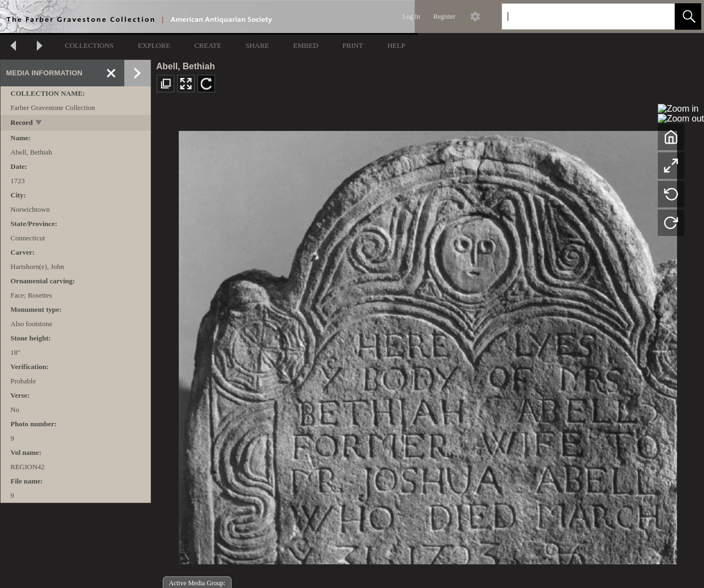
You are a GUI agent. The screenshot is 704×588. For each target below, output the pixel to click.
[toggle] (39, 123)
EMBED (306, 45)
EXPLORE (154, 45)
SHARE (257, 45)
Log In (411, 17)
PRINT (353, 45)
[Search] (575, 17)
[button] (688, 17)
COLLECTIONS (89, 45)
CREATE (208, 45)
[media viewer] (428, 345)
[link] (658, 16)
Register (444, 17)
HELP (396, 45)
